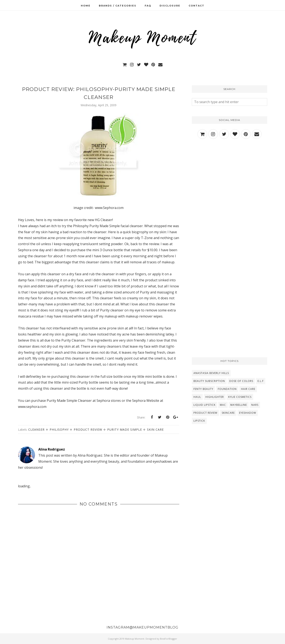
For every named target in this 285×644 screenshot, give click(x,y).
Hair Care (248, 389)
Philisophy (59, 430)
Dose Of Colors (241, 381)
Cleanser (36, 430)
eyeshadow (248, 413)
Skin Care (155, 430)
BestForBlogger (169, 639)
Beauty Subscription (209, 381)
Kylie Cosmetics (240, 397)
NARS (255, 405)
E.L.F (261, 381)
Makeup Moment (135, 639)
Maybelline (239, 405)
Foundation (227, 389)
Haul (197, 397)
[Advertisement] (230, 179)
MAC (223, 405)
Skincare (228, 413)
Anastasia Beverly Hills (211, 373)
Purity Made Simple (125, 430)
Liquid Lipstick (204, 405)
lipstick (199, 421)
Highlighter (215, 397)
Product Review (88, 430)
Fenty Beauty (203, 389)
